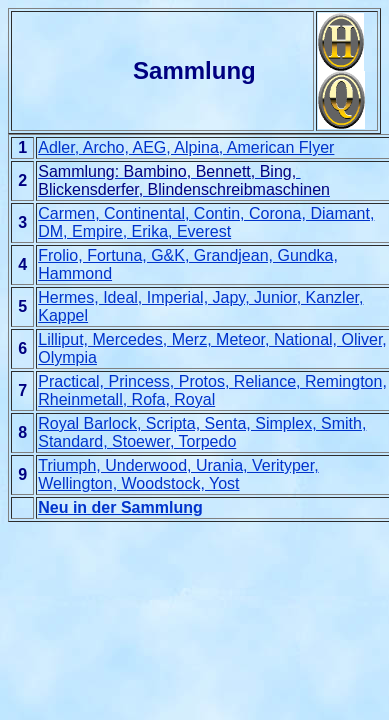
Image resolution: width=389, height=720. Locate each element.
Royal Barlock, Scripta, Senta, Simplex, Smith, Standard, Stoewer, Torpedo (202, 432)
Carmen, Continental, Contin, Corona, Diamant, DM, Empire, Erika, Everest (206, 222)
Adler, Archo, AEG (102, 147)
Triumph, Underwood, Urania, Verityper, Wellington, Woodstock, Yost (178, 474)
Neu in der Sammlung (120, 507)
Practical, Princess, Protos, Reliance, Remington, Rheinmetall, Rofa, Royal (212, 390)
